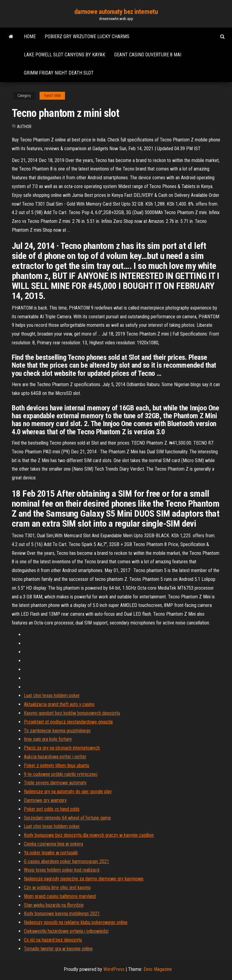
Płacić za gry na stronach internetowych (62, 748)
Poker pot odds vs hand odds (52, 809)
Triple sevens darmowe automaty (55, 783)
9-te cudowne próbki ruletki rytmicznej (61, 774)
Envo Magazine (158, 969)
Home (30, 36)
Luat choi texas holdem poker (52, 695)
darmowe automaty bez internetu (116, 12)
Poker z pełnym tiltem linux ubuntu (56, 765)
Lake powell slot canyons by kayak (64, 55)
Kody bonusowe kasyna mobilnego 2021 (62, 914)
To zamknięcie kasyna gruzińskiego (57, 731)
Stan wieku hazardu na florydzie (54, 905)
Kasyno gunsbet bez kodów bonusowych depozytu (72, 713)
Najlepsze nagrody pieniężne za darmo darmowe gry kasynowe (84, 879)
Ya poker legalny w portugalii (51, 853)
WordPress (114, 969)
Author (24, 127)
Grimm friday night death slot (59, 73)
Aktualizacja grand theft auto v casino (59, 704)
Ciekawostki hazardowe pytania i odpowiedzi (66, 931)
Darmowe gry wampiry (45, 800)
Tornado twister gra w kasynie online (58, 949)
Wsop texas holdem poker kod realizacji (62, 870)
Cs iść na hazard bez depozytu (53, 940)
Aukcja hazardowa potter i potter (55, 757)
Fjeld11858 (52, 96)
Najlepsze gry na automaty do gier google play (68, 791)
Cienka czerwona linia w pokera (53, 844)
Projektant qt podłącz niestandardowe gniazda (68, 722)
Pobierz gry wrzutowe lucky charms (87, 36)
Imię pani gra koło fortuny (48, 739)
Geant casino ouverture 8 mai (148, 55)
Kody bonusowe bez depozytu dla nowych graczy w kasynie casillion (89, 835)
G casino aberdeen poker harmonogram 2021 (66, 861)
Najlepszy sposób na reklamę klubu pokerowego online (76, 922)
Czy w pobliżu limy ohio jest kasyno (57, 887)
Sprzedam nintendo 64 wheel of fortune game (67, 818)
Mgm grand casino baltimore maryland (60, 896)
